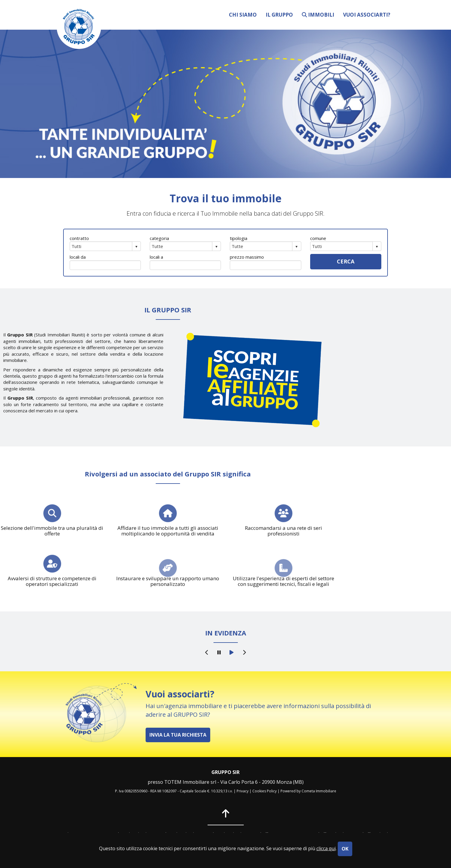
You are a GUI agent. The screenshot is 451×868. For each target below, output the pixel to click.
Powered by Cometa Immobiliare (308, 791)
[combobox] (101, 246)
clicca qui (326, 848)
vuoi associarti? (367, 15)
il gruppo (279, 15)
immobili (318, 15)
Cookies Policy (264, 791)
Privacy (243, 791)
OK (345, 849)
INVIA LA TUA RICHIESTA (178, 735)
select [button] (136, 247)
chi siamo (243, 15)
